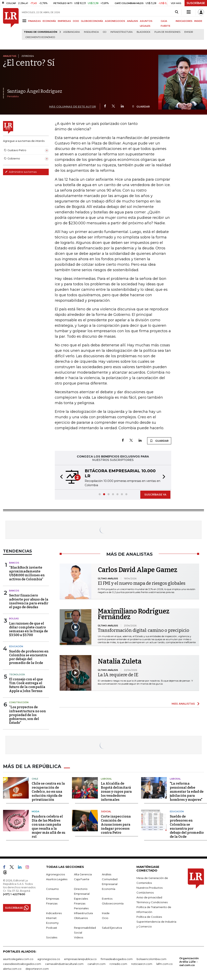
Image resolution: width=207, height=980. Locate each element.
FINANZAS (34, 21)
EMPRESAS (64, 21)
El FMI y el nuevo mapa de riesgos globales (142, 583)
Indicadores (54, 912)
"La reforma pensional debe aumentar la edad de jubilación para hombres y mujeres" (187, 791)
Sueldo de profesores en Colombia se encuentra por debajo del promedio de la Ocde (29, 657)
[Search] (177, 12)
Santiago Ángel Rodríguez (35, 91)
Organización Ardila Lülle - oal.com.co (189, 961)
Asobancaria (72, 32)
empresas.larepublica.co (80, 958)
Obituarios (81, 917)
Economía (109, 888)
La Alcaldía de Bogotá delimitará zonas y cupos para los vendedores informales (116, 791)
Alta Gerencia (83, 874)
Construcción (19, 702)
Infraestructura (121, 32)
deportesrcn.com (37, 968)
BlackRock (144, 32)
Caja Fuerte (82, 878)
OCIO (76, 21)
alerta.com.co (12, 968)
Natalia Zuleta (120, 661)
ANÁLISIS (133, 21)
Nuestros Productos (149, 887)
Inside (106, 912)
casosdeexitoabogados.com (22, 963)
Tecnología (17, 674)
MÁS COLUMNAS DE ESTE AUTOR (72, 106)
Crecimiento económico (40, 37)
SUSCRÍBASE (196, 3)
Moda (35, 811)
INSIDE (198, 21)
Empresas (53, 898)
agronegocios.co (49, 958)
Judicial (106, 811)
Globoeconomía (113, 903)
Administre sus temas (21, 172)
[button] (60, 477)
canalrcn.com (97, 963)
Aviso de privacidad (149, 897)
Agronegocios (55, 874)
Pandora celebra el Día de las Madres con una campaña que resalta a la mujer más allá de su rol (49, 826)
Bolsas (14, 619)
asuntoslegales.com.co (18, 958)
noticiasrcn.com (142, 963)
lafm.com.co (164, 963)
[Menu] (25, 21)
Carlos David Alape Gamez (138, 570)
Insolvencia (91, 32)
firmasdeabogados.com (117, 958)
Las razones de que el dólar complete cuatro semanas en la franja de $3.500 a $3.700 (29, 629)
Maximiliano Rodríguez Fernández (134, 614)
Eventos (107, 898)
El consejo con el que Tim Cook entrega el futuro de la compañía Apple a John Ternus (27, 685)
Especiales (81, 898)
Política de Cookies (149, 916)
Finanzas (52, 903)
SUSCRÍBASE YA (155, 494)
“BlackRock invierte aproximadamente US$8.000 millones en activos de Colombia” (27, 573)
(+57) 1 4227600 (14, 893)
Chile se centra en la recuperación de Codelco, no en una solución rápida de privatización (48, 791)
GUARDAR (141, 107)
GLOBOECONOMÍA (92, 21)
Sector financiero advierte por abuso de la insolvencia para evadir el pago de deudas (29, 601)
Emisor (189, 32)
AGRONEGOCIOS (115, 21)
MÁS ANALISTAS (183, 704)
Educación (16, 646)
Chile (35, 778)
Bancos (14, 563)
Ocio (105, 917)
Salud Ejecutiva (112, 927)
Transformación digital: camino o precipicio (144, 630)
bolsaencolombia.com (152, 958)
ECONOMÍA (49, 21)
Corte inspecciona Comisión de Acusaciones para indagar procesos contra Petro (116, 824)
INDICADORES (184, 21)
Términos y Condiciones (152, 901)
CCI (105, 32)
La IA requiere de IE (118, 675)
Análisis (107, 874)
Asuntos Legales (57, 878)
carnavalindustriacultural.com (64, 963)
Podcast (52, 927)
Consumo (52, 888)
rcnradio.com (118, 963)
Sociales (52, 937)
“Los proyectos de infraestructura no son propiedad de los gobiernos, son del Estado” (27, 715)
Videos (79, 937)
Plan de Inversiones (167, 32)
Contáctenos (145, 892)
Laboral (106, 778)
